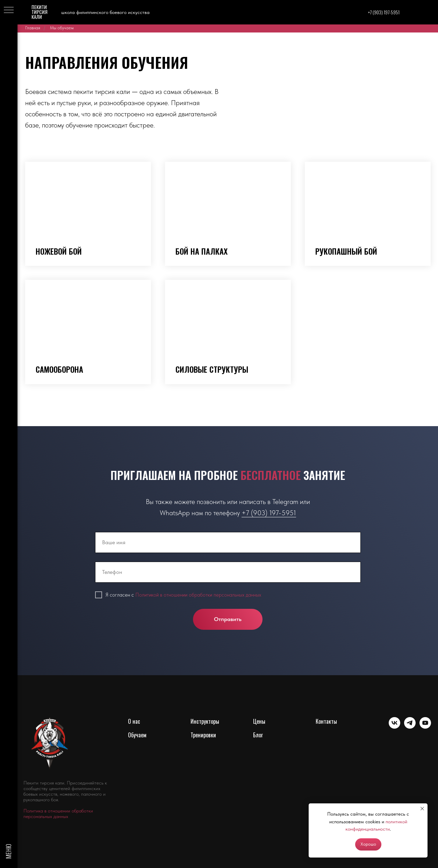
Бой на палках (202, 251)
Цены (259, 721)
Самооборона (59, 369)
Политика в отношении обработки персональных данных (58, 814)
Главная (33, 28)
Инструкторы (205, 721)
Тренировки (203, 735)
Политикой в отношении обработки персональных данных (198, 595)
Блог (258, 735)
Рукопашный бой (346, 251)
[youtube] (425, 727)
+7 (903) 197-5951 (269, 513)
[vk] (394, 727)
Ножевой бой (59, 251)
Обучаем (137, 735)
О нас (134, 721)
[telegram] (410, 727)
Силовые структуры (212, 369)
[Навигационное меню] (9, 10)
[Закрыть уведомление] (422, 809)
